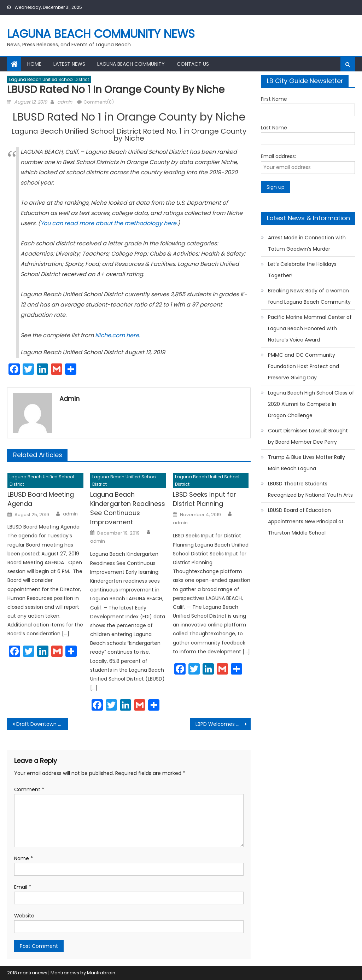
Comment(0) (99, 102)
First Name (274, 99)
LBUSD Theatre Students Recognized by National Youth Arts (310, 489)
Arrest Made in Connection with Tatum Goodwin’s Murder (307, 243)
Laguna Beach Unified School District (49, 79)
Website (24, 916)
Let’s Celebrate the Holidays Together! (302, 270)
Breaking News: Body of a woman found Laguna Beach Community (309, 296)
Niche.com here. (118, 335)
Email (23, 887)
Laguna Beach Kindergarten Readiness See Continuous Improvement (128, 508)
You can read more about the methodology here (108, 223)
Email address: (278, 156)
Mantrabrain (101, 973)
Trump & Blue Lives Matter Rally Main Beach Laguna (306, 463)
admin (65, 102)
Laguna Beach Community (131, 64)
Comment (29, 789)
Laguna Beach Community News (101, 34)
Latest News (69, 64)
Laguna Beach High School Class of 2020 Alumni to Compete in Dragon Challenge (311, 404)
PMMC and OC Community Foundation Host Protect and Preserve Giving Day (303, 366)
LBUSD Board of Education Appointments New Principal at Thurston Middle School (306, 521)
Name (24, 858)
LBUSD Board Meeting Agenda (41, 499)
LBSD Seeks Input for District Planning (205, 499)
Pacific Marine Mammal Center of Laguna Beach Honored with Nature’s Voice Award (310, 328)
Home (34, 64)
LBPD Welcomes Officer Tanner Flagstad (223, 724)
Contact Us (193, 64)
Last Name (274, 128)
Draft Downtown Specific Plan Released (42, 724)
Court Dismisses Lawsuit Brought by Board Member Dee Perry (308, 436)
